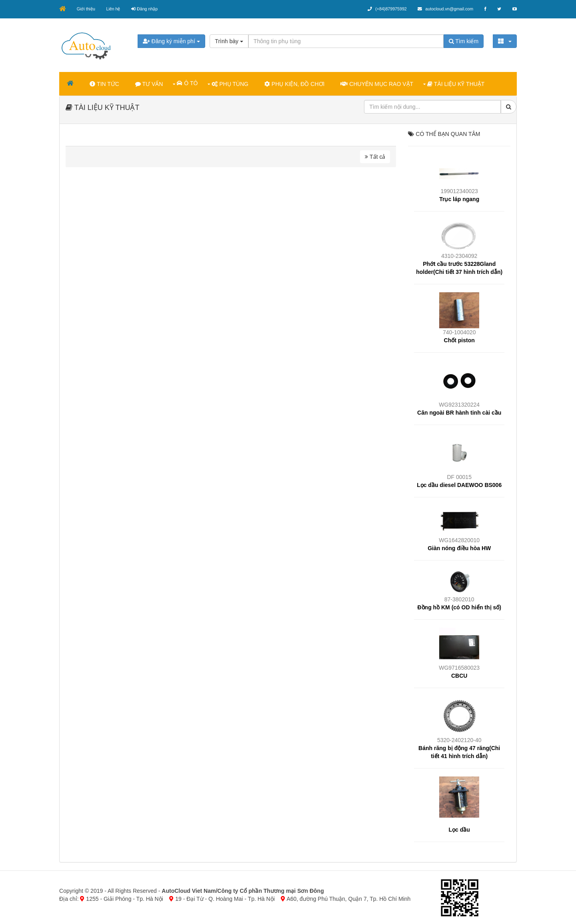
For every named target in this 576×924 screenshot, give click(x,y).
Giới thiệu (87, 9)
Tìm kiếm (463, 41)
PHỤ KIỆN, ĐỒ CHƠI (295, 84)
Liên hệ (115, 9)
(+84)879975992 (384, 9)
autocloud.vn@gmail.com (443, 9)
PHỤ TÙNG (231, 84)
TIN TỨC (105, 84)
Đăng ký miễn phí (172, 41)
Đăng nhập (147, 9)
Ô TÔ (188, 83)
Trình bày (229, 41)
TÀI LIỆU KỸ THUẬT (457, 84)
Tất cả (375, 156)
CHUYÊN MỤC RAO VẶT (378, 84)
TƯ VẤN (150, 84)
